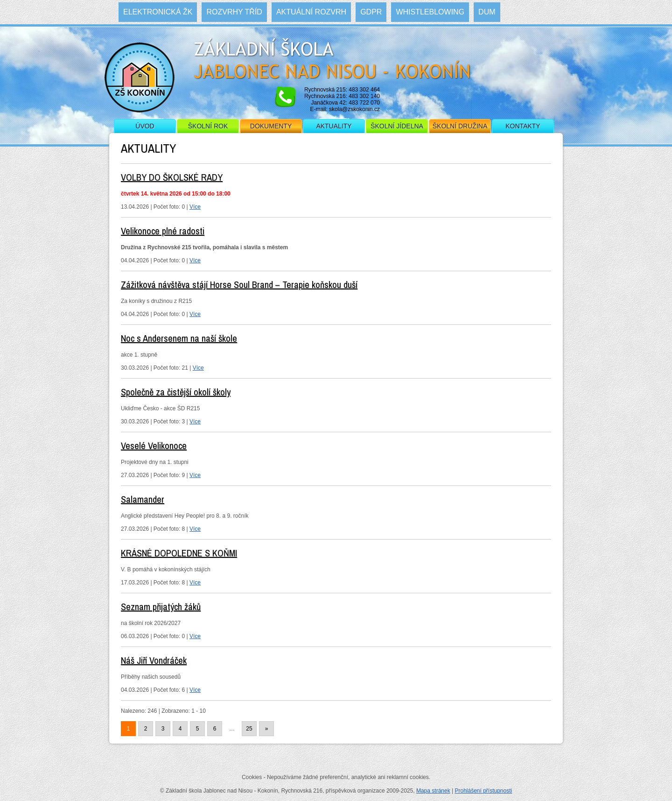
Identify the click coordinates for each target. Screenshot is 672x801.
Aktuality (334, 126)
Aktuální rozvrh (311, 12)
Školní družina (460, 126)
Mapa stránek (433, 791)
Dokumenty (271, 126)
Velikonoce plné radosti (163, 231)
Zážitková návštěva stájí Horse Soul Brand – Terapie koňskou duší (239, 285)
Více (195, 207)
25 (249, 729)
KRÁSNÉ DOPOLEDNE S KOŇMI (179, 553)
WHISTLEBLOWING (430, 12)
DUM (487, 12)
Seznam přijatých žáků (161, 607)
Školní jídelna (397, 126)
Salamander (143, 499)
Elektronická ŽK (158, 12)
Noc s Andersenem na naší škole (179, 338)
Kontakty (523, 126)
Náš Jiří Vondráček (154, 660)
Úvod (145, 126)
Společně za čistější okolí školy (176, 392)
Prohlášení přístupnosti (483, 791)
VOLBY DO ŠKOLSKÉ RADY (172, 177)
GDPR (371, 12)
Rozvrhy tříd (234, 12)
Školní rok (208, 126)
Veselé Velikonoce (154, 446)
